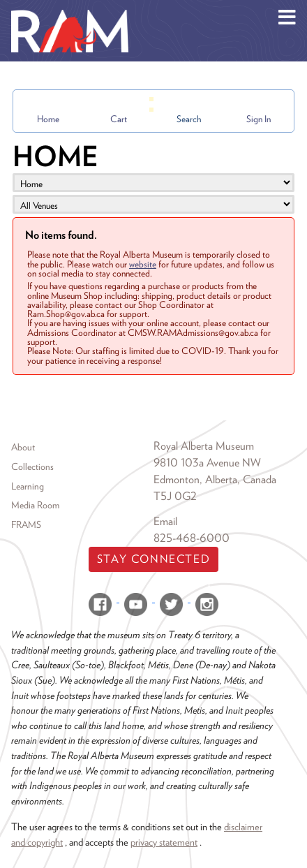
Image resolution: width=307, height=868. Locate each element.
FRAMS (26, 524)
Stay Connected (153, 559)
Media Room (35, 505)
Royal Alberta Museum (204, 446)
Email (165, 521)
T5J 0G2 (175, 496)
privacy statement (164, 842)
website (143, 264)
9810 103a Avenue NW (207, 463)
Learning (28, 486)
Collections (32, 466)
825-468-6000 (192, 538)
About (23, 447)
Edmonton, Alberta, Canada (215, 479)
